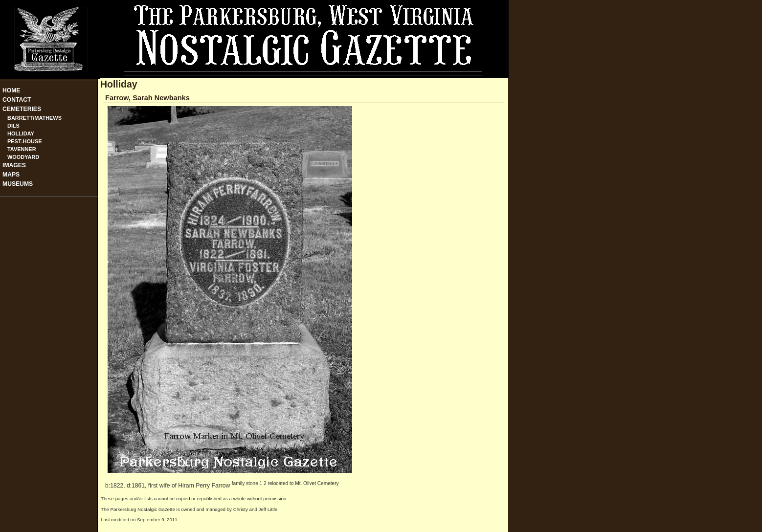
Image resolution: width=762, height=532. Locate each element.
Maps (11, 175)
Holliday (21, 133)
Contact (17, 100)
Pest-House (25, 141)
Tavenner (22, 149)
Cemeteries (22, 109)
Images (14, 165)
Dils (13, 126)
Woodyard (23, 157)
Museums (18, 184)
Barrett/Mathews (34, 118)
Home (11, 90)
